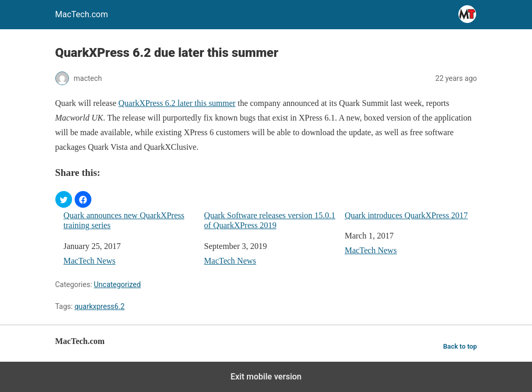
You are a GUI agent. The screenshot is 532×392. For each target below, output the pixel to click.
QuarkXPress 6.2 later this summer (177, 103)
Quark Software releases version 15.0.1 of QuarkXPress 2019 (270, 220)
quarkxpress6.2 (100, 306)
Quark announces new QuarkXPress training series (124, 220)
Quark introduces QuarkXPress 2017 (406, 215)
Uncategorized (117, 284)
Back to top (460, 346)
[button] (64, 199)
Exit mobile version (266, 377)
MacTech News (90, 261)
